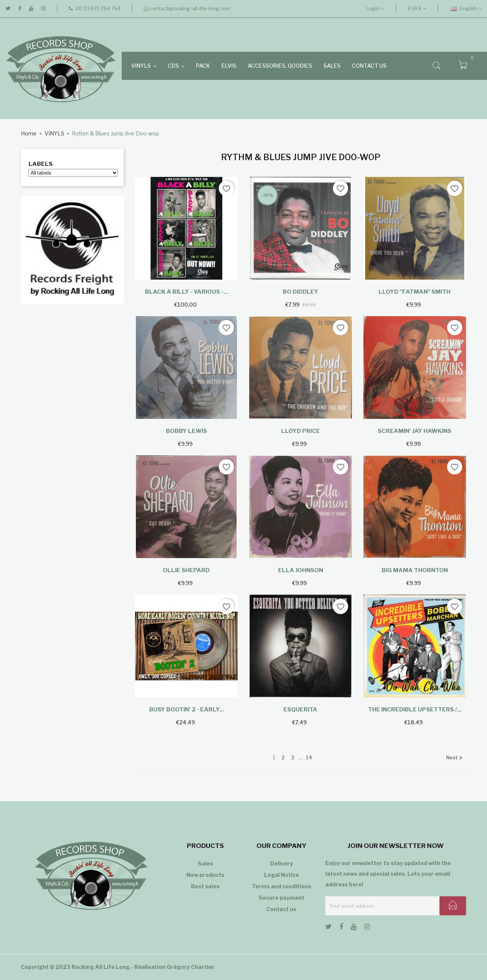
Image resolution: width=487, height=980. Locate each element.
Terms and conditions (282, 886)
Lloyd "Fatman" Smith (415, 292)
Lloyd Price (301, 431)
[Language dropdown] (466, 8)
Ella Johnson (301, 570)
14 (309, 757)
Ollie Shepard (186, 570)
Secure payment (282, 898)
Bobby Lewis (186, 431)
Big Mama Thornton (415, 570)
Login (375, 8)
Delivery (282, 863)
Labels (41, 164)
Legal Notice (282, 875)
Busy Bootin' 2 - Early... (186, 710)
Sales (205, 863)
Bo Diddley (301, 292)
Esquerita (300, 710)
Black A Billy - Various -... (186, 292)
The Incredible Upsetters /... (415, 710)
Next (455, 758)
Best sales (205, 886)
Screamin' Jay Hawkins (415, 431)
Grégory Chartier (191, 967)
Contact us (281, 909)
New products (205, 875)
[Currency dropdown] (417, 8)
